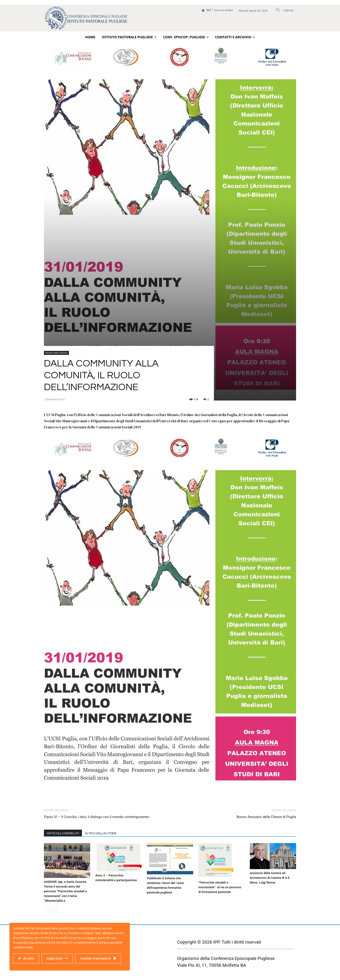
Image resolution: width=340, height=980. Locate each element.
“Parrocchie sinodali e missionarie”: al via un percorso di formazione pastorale (220, 887)
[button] (284, 10)
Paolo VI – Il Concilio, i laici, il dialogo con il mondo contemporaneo (97, 817)
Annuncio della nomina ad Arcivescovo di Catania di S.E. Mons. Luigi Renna (270, 878)
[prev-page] (47, 910)
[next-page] (54, 910)
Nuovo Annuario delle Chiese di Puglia (266, 817)
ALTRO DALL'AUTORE (101, 833)
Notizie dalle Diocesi (56, 353)
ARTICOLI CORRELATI (63, 833)
